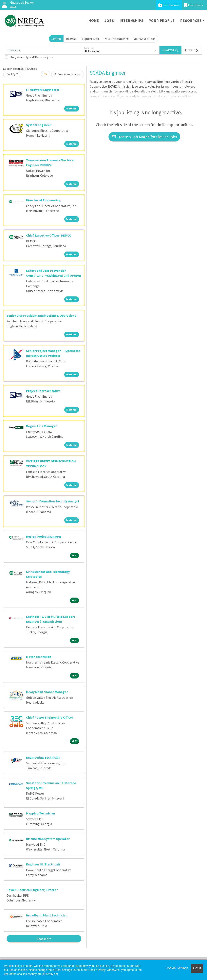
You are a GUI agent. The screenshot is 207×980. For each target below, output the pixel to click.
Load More (44, 939)
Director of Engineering (43, 200)
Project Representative (43, 391)
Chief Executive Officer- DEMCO (49, 235)
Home (94, 21)
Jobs (109, 21)
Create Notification (68, 74)
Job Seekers (169, 5)
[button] (192, 50)
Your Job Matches (117, 39)
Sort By (11, 74)
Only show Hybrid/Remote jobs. (32, 57)
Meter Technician (39, 657)
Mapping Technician (41, 813)
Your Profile (162, 21)
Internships (132, 21)
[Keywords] (43, 50)
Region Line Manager (41, 426)
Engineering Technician (43, 757)
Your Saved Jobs (145, 39)
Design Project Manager (44, 536)
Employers (194, 5)
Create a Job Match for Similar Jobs (144, 137)
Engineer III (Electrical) (43, 864)
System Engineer (39, 125)
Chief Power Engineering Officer (50, 717)
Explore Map (90, 39)
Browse (71, 39)
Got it (197, 968)
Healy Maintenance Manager (47, 692)
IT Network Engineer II (43, 90)
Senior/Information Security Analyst (53, 501)
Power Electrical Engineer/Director (32, 890)
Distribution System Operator (48, 839)
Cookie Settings (177, 968)
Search (56, 39)
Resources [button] (191, 21)
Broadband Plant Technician (47, 915)
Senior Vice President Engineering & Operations (41, 315)
